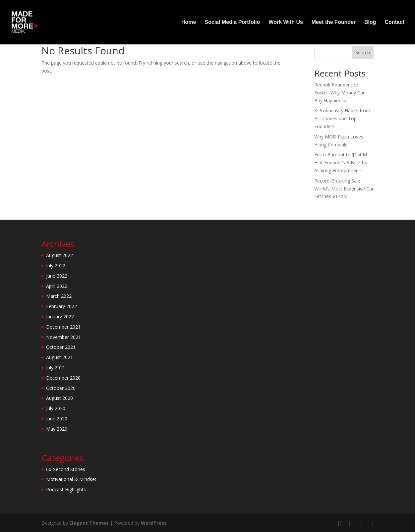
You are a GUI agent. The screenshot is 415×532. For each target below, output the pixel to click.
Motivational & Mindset (71, 479)
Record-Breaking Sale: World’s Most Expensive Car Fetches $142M (344, 189)
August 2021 (59, 357)
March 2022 (59, 296)
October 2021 (61, 347)
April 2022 (57, 286)
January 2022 (60, 317)
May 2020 (57, 429)
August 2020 (59, 398)
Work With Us (286, 22)
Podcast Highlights (66, 489)
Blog (370, 22)
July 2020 (56, 408)
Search (363, 53)
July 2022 (56, 266)
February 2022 (61, 306)
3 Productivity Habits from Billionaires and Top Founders (342, 118)
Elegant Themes (89, 523)
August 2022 (59, 255)
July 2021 (56, 368)
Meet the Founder (334, 22)
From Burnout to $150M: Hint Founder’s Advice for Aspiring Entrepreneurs (341, 162)
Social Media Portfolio (232, 22)
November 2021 (63, 337)
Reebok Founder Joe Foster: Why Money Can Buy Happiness (340, 93)
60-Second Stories (66, 469)
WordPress (154, 523)
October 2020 (61, 388)
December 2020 (63, 378)
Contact (394, 22)
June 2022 (57, 276)
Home (189, 22)
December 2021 (63, 327)
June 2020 (57, 419)
